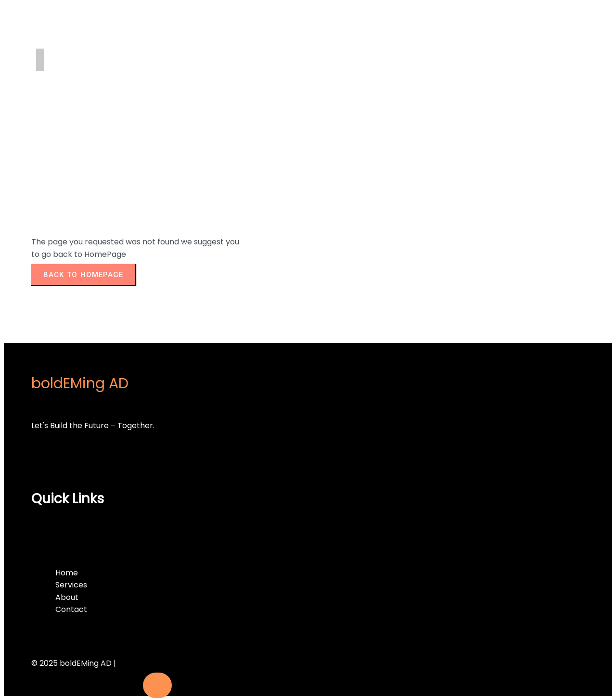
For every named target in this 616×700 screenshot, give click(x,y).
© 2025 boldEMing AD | (74, 663)
